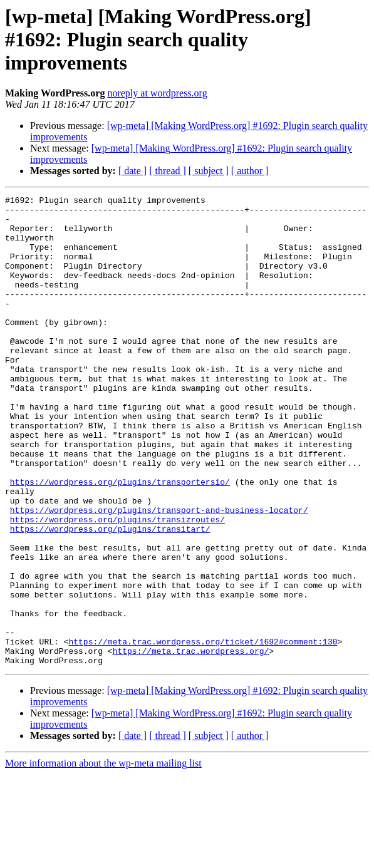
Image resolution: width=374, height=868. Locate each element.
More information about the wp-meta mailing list (103, 857)
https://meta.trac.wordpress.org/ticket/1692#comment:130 (203, 731)
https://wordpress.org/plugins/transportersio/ (120, 540)
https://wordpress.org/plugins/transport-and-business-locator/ (159, 574)
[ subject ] (209, 171)
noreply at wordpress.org (157, 93)
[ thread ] (168, 171)
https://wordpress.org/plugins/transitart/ (110, 596)
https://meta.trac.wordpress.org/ (191, 743)
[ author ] (250, 171)
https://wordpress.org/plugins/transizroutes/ (117, 585)
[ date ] (132, 171)
